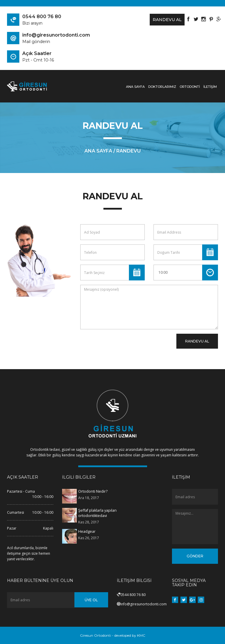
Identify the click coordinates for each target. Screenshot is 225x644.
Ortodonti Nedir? (92, 491)
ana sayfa (98, 151)
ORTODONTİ (190, 87)
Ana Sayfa (135, 87)
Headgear (87, 531)
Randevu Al (164, 20)
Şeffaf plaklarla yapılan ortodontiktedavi (97, 513)
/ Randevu (127, 151)
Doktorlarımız (162, 87)
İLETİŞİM (210, 87)
